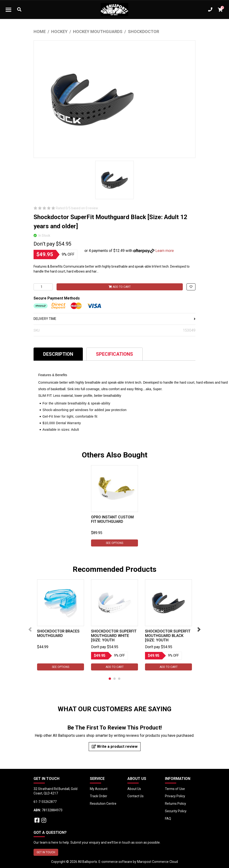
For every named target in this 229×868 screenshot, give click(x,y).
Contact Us (135, 796)
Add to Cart (120, 287)
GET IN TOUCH (46, 852)
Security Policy (176, 811)
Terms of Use (175, 789)
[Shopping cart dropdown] (220, 10)
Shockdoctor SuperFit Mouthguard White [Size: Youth (114, 636)
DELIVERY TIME (114, 319)
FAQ (168, 819)
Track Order (99, 796)
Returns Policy (176, 804)
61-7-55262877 (45, 802)
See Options (114, 543)
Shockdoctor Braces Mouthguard (58, 633)
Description (58, 354)
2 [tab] (114, 679)
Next (199, 629)
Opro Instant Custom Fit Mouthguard (112, 519)
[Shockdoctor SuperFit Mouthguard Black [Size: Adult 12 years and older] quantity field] (43, 287)
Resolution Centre (103, 804)
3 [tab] (119, 679)
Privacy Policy (175, 796)
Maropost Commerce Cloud (157, 862)
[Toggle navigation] (8, 10)
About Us (134, 789)
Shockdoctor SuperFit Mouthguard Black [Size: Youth (168, 636)
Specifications (114, 354)
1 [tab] (110, 679)
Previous (30, 629)
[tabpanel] (114, 506)
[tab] (58, 354)
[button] (191, 287)
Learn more (165, 251)
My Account (99, 789)
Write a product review (115, 746)
